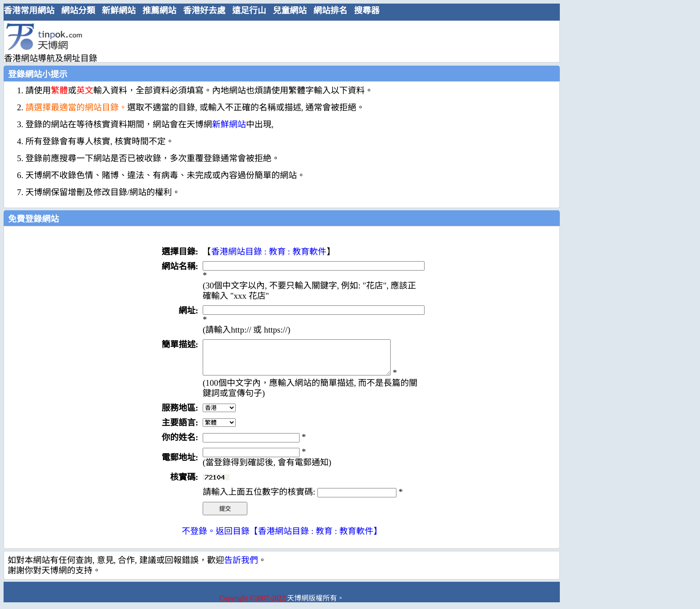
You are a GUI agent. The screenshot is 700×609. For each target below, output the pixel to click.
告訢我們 (241, 567)
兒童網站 (290, 10)
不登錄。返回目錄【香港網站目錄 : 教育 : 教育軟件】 (282, 538)
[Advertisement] (278, 41)
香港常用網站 (29, 10)
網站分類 (78, 10)
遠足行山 (249, 10)
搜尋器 (367, 10)
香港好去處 (204, 10)
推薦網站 (159, 10)
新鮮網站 (119, 10)
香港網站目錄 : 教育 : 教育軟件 (269, 252)
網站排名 (330, 10)
